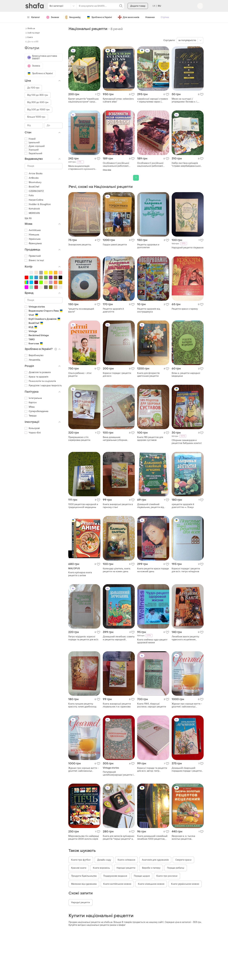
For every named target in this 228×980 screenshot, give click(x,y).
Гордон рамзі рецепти (115, 245)
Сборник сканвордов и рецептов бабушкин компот (187, 442)
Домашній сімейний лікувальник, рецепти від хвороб (150, 506)
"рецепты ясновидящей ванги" (81, 310)
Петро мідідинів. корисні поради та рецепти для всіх (83, 638)
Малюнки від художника (84, 884)
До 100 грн (33, 88)
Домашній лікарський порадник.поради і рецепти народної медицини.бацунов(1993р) (187, 770)
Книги (30, 37)
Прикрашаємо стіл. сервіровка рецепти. (79, 439)
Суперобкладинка (37, 411)
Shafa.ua (31, 28)
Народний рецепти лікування (188, 248)
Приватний (33, 256)
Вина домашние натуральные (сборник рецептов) (115, 439)
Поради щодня (142, 876)
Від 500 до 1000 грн (38, 110)
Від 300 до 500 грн (38, 102)
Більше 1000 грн (36, 117)
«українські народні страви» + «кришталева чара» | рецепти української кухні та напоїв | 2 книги (153, 100)
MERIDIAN (32, 213)
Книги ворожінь (101, 868)
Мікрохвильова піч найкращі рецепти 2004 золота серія (84, 838)
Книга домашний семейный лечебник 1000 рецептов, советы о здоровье (152, 838)
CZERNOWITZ (34, 191)
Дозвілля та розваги (38, 372)
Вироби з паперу (151, 868)
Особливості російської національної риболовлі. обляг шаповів (116, 165)
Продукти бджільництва (84, 876)
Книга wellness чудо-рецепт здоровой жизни (152, 641)
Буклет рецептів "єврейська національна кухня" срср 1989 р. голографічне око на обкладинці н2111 (83, 100)
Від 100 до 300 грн (38, 95)
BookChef (32, 187)
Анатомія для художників (155, 860)
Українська (33, 239)
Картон (31, 403)
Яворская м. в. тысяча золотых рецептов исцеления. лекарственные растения (187, 838)
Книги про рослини (167, 876)
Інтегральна (33, 398)
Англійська (33, 230)
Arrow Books (34, 174)
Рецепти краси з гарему (185, 309)
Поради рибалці (176, 868)
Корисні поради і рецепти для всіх (117, 375)
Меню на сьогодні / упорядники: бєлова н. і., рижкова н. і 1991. (185, 100)
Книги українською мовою (185, 884)
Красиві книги (79, 868)
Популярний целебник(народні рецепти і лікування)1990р (118, 773)
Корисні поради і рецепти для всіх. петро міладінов (186, 570)
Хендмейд (32, 360)
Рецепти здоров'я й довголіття (113, 310)
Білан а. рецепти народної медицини (186, 375)
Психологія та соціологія (40, 381)
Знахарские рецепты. (80, 245)
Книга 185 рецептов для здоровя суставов (150, 439)
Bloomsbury (33, 182)
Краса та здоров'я (36, 377)
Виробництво (34, 355)
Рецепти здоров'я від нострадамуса (149, 310)
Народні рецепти (126, 868)
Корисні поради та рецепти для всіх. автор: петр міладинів (152, 770)
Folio (29, 196)
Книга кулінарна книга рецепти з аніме (80, 574)
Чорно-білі (33, 433)
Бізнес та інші (34, 260)
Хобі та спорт (34, 33)
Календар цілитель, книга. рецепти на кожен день (117, 570)
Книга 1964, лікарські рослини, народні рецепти (152, 705)
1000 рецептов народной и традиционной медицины (83, 506)
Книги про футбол (81, 860)
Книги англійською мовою (117, 884)
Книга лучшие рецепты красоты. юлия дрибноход (82, 705)
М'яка (30, 407)
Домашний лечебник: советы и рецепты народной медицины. (119, 638)
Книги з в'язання (126, 860)
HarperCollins (34, 200)
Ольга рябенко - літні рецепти (80, 375)
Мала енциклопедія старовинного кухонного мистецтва (82, 168)
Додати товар (138, 15)
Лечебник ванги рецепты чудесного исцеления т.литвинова (185, 638)
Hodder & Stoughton (38, 204)
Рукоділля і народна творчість (43, 386)
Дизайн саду (104, 860)
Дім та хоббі (33, 42)
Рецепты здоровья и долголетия (148, 246)
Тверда (31, 416)
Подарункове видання (115, 876)
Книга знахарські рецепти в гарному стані (118, 506)
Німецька (32, 235)
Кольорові (32, 428)
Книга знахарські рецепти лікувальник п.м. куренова (117, 705)
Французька (33, 243)
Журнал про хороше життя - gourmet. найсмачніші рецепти (187, 705)
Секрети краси (183, 860)
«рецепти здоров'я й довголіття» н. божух (183, 506)
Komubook (32, 209)
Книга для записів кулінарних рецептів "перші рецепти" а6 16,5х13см (119, 838)
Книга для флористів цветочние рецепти (148, 375)
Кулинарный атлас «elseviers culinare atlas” (118, 100)
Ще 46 (28, 218)
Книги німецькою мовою (151, 884)
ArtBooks (32, 178)
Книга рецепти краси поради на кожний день (153, 570)
